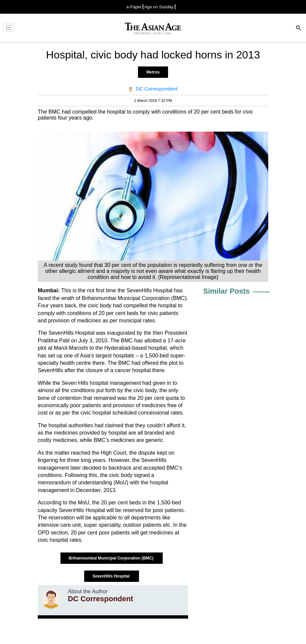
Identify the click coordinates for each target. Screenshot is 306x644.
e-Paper (134, 7)
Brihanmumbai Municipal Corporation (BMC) (112, 558)
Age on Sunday (159, 7)
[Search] (299, 29)
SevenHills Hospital (112, 576)
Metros (153, 72)
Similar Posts (226, 291)
